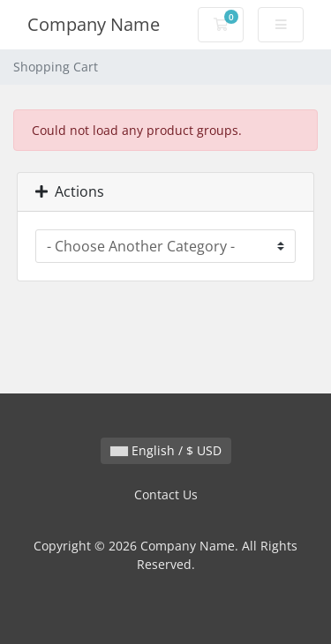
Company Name (94, 24)
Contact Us (166, 494)
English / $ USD (166, 450)
